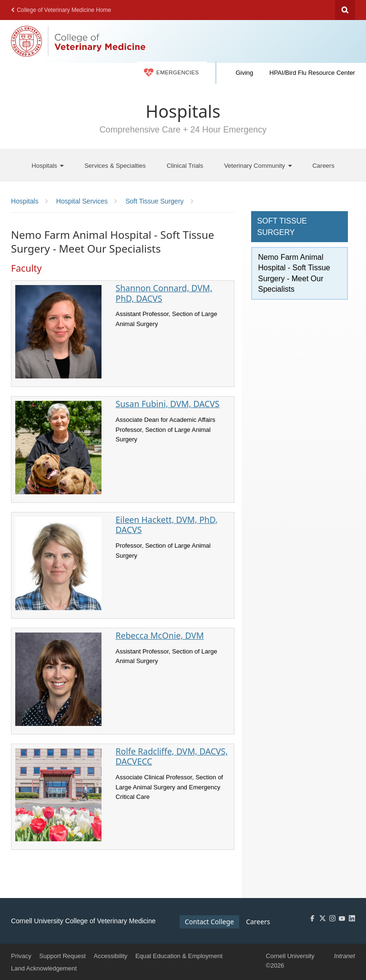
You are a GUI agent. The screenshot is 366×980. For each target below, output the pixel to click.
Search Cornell (345, 10)
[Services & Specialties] (115, 165)
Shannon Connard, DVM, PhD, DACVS (164, 293)
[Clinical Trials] (185, 165)
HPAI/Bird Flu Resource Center (312, 73)
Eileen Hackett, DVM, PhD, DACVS (167, 525)
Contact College (209, 922)
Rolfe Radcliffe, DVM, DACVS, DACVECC (172, 756)
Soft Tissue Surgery (282, 227)
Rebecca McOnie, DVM (160, 635)
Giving (244, 73)
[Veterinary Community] (258, 165)
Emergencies (172, 72)
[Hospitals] (47, 165)
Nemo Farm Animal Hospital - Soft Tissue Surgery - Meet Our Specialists (294, 273)
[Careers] (323, 165)
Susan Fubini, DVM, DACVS (168, 404)
